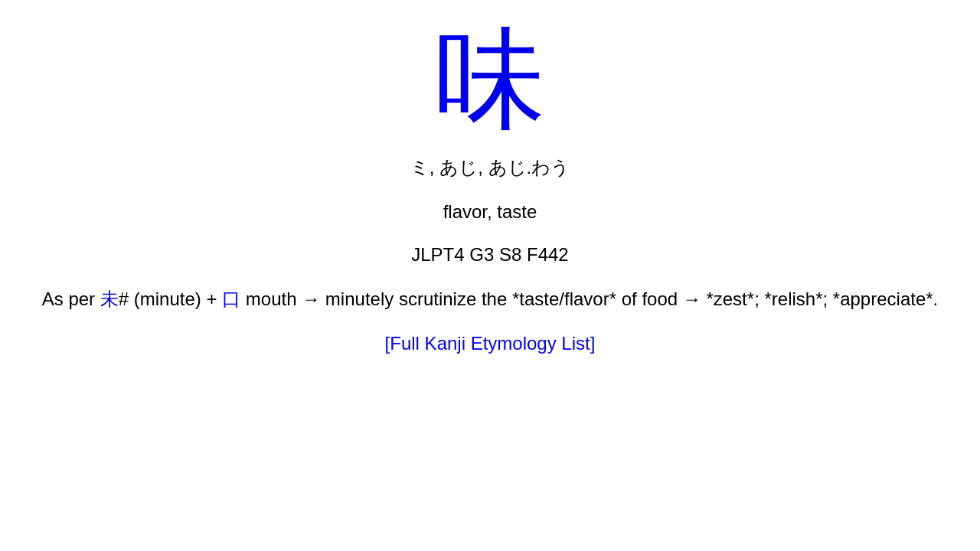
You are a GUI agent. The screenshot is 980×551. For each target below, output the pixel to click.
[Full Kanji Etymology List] (490, 343)
